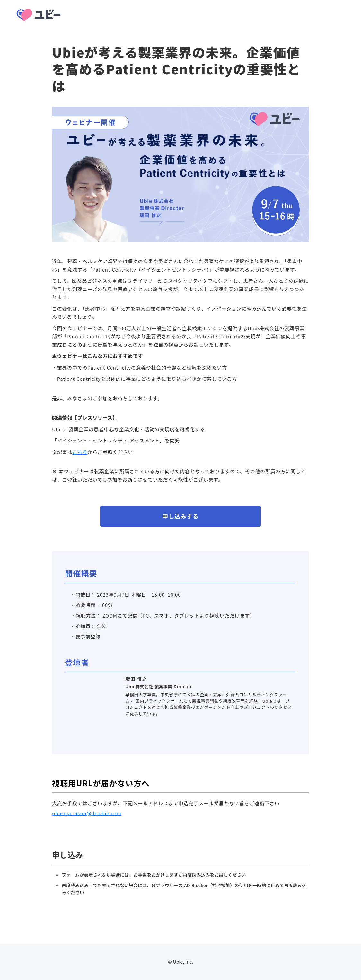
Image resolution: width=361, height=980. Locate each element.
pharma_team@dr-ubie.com (87, 813)
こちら (80, 452)
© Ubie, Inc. (180, 962)
